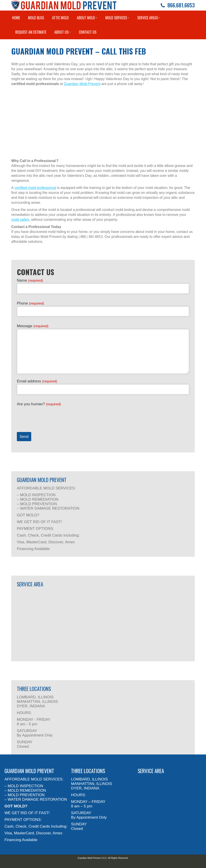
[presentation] (51, 416)
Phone (30, 303)
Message (33, 326)
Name (30, 280)
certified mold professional (35, 188)
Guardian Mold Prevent (82, 84)
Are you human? (39, 404)
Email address (37, 381)
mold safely (20, 220)
